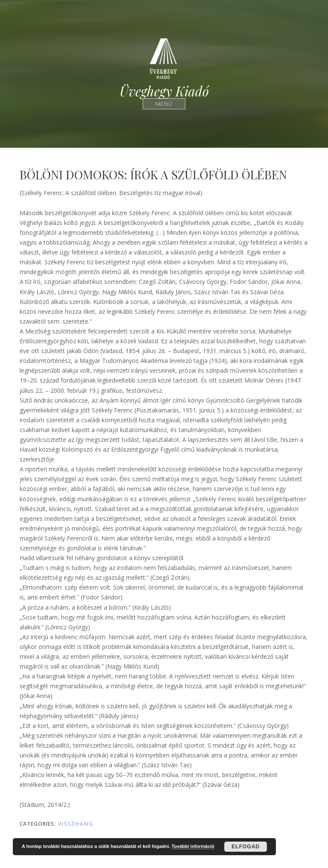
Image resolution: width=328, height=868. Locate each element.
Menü (164, 104)
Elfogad (246, 847)
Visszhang (76, 824)
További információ (193, 846)
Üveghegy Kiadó (164, 91)
